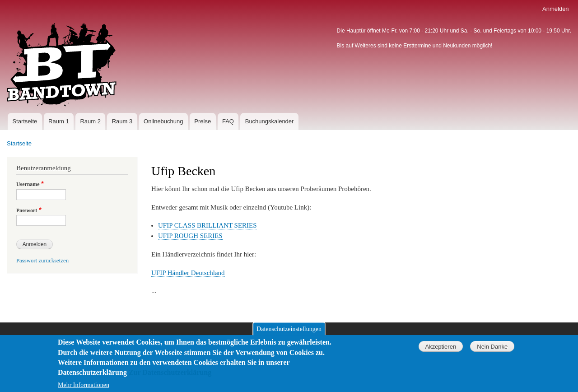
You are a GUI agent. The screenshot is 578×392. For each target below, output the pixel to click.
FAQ (228, 121)
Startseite (25, 121)
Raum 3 (122, 121)
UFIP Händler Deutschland (188, 273)
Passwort (27, 210)
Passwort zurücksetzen (42, 261)
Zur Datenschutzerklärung (170, 377)
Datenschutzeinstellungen (289, 334)
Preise (203, 121)
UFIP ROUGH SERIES (190, 236)
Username (28, 184)
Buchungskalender (270, 121)
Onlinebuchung (163, 121)
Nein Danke (492, 351)
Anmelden (556, 9)
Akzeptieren (440, 351)
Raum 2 (90, 121)
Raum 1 (59, 121)
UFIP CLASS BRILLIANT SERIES (207, 225)
